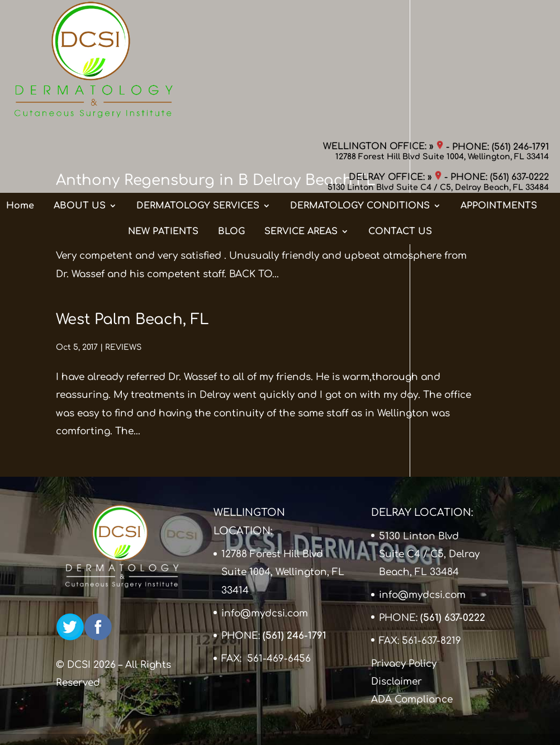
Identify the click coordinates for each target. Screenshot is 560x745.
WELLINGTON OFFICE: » (383, 20)
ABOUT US (80, 97)
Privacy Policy (404, 664)
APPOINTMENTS (499, 97)
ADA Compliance (412, 699)
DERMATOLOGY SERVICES (198, 97)
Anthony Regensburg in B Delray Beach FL (216, 180)
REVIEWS (124, 208)
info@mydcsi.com (265, 613)
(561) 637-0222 (519, 50)
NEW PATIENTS (163, 122)
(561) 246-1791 (520, 20)
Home (20, 97)
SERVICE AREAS (301, 122)
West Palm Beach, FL (132, 319)
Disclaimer (397, 682)
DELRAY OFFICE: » (395, 50)
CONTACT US (400, 122)
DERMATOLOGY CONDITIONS (360, 97)
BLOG (231, 122)
